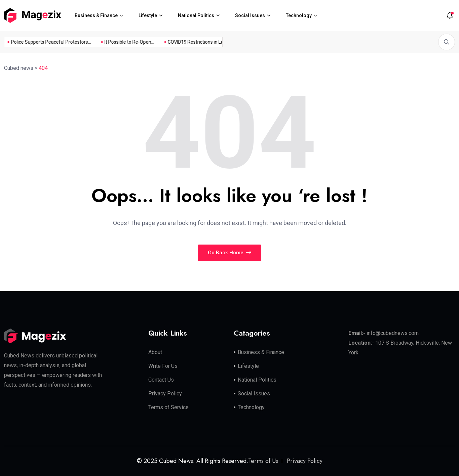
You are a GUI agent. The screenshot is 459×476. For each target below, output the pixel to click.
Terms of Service (168, 407)
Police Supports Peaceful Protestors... (44, 42)
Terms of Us (263, 461)
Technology (299, 15)
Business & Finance (96, 15)
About (155, 352)
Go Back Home (230, 253)
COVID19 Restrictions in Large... (194, 42)
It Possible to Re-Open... (123, 42)
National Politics (196, 15)
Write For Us (163, 366)
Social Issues (250, 15)
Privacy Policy (165, 394)
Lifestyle (148, 15)
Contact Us (161, 380)
